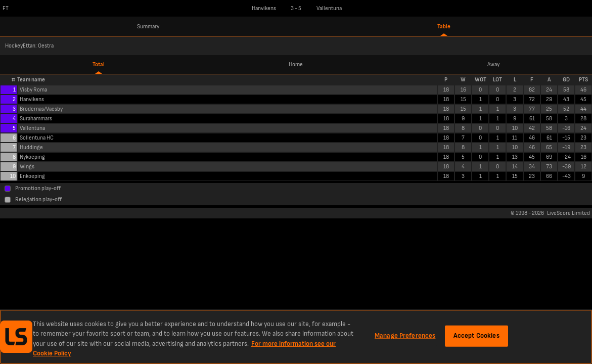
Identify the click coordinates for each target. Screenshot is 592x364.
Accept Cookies (476, 336)
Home (296, 64)
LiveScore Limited (568, 213)
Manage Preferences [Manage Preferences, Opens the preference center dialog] (405, 336)
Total (99, 64)
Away (493, 64)
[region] (296, 337)
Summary (148, 27)
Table (444, 27)
